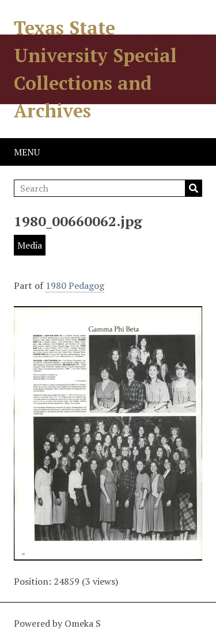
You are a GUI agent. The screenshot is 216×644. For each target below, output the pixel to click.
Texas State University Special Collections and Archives (95, 69)
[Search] (108, 188)
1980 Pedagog (75, 285)
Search (194, 188)
